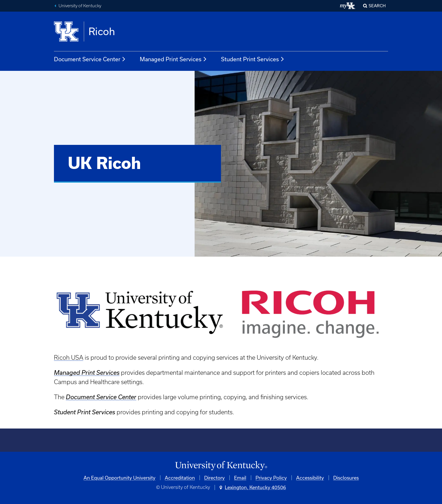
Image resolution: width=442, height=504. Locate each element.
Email (240, 478)
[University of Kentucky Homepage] (221, 466)
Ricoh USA (69, 358)
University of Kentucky (80, 6)
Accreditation (180, 478)
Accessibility (310, 478)
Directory (214, 478)
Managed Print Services (173, 59)
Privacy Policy (271, 478)
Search (377, 6)
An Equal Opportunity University (119, 478)
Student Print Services (253, 59)
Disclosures (346, 478)
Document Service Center (90, 59)
